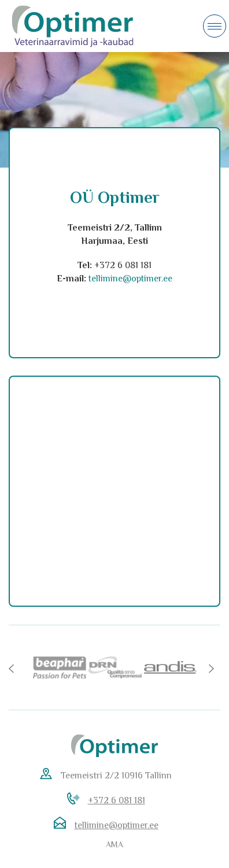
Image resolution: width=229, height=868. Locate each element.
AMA (114, 844)
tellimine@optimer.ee (117, 825)
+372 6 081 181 (117, 800)
